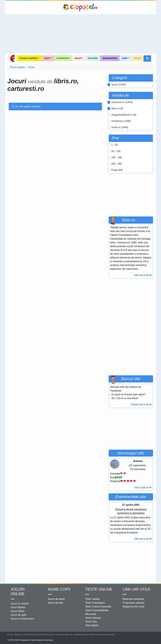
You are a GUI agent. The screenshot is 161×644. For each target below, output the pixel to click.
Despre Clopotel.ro (16, 634)
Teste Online (99, 589)
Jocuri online (18, 592)
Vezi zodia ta (143, 487)
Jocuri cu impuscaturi (22, 619)
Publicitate (30, 634)
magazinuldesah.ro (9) (124, 115)
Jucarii (137, 58)
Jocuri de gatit (18, 615)
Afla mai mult (143, 275)
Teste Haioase (93, 618)
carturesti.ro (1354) (122, 102)
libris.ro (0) (117, 108)
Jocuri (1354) (119, 85)
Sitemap (111, 634)
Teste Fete (91, 622)
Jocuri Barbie (18, 607)
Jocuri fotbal (17, 611)
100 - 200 (117, 158)
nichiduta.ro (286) (121, 121)
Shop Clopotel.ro (12, 58)
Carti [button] (125, 58)
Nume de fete (56, 603)
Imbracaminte (110, 58)
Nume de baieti (56, 599)
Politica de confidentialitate (75, 634)
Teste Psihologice (95, 603)
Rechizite (93, 58)
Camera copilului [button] (28, 58)
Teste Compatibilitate (97, 610)
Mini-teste (91, 614)
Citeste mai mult (141, 404)
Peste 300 (117, 170)
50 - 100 (116, 151)
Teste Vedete (93, 599)
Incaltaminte (63, 58)
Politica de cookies (97, 634)
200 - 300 (117, 164)
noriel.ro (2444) (120, 127)
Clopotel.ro (80, 7)
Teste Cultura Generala (98, 607)
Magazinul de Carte (134, 607)
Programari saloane (134, 603)
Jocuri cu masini (20, 604)
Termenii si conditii (54, 634)
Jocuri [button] (78, 58)
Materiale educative (134, 599)
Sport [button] (47, 58)
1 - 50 (115, 145)
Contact (40, 634)
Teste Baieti (92, 625)
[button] (147, 58)
